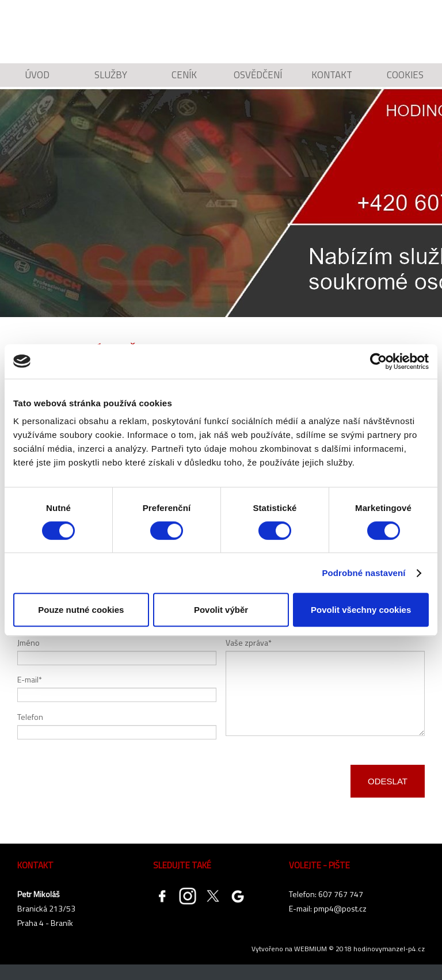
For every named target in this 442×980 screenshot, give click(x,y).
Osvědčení (258, 83)
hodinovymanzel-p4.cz (389, 964)
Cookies (405, 83)
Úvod (37, 83)
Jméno (28, 657)
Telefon (30, 732)
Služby (111, 83)
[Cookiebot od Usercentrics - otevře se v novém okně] (378, 361)
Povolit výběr (221, 610)
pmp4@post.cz (340, 924)
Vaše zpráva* (249, 657)
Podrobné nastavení (363, 573)
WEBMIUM (310, 964)
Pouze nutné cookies (81, 610)
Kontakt (331, 83)
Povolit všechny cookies (361, 610)
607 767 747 (341, 910)
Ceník (184, 83)
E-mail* (30, 695)
